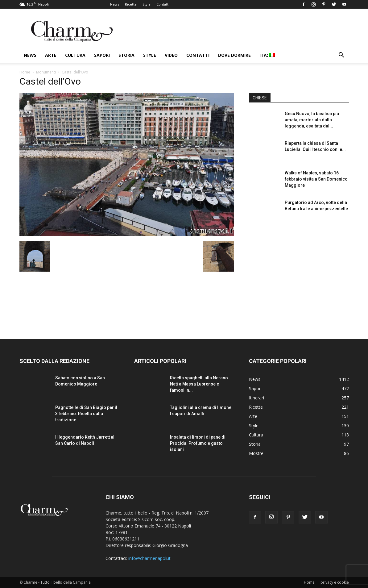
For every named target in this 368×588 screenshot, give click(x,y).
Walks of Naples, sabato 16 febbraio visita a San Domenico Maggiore (316, 179)
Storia (126, 55)
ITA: (267, 55)
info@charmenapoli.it (149, 558)
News (115, 4)
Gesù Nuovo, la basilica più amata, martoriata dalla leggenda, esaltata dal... (312, 120)
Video (171, 55)
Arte (51, 55)
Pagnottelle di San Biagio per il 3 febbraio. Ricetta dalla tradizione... (86, 414)
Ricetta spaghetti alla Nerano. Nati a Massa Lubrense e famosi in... (200, 384)
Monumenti (46, 72)
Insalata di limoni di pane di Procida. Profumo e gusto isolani (198, 443)
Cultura (75, 55)
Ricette (131, 4)
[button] (341, 56)
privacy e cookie (335, 582)
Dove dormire (234, 55)
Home (25, 72)
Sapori (102, 55)
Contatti (163, 4)
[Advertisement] (299, 274)
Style (147, 4)
